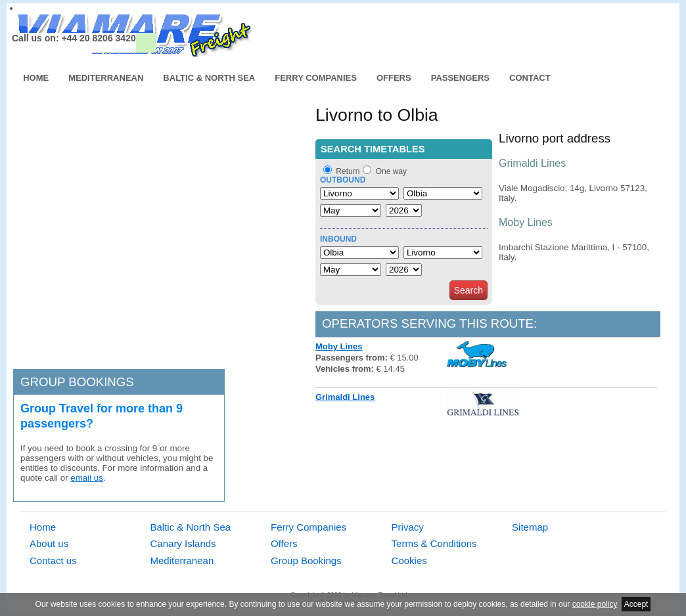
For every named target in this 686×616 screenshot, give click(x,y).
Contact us (53, 561)
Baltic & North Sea (209, 78)
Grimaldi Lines (345, 397)
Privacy (408, 527)
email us (87, 478)
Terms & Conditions (434, 543)
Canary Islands (183, 543)
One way (391, 171)
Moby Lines (339, 346)
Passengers (460, 78)
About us (49, 543)
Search (469, 290)
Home (36, 78)
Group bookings (77, 382)
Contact (530, 78)
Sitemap (530, 527)
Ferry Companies (316, 78)
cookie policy (595, 604)
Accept (636, 604)
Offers (394, 78)
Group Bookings (306, 561)
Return (348, 171)
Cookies (409, 561)
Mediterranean (106, 78)
